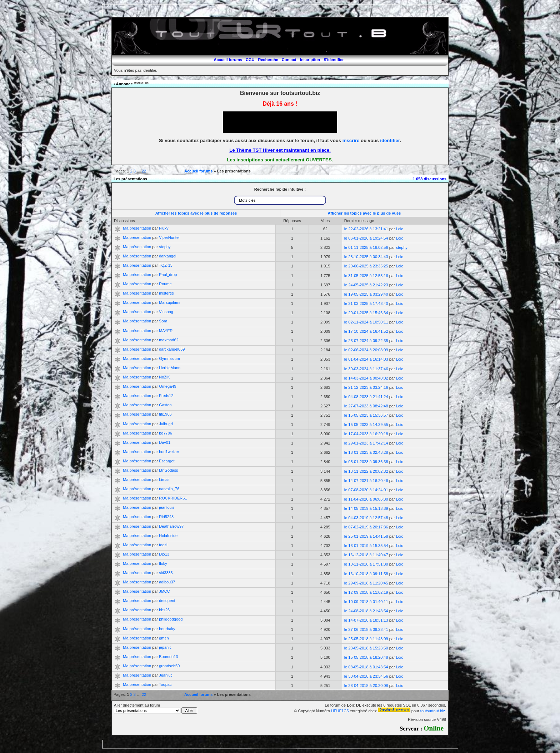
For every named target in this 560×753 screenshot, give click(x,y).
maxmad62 (169, 340)
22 (144, 171)
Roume (165, 284)
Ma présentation (137, 228)
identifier (390, 140)
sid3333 (166, 573)
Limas (164, 480)
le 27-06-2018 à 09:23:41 (366, 629)
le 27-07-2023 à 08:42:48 (366, 406)
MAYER (166, 331)
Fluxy (164, 228)
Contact (289, 60)
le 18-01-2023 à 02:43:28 (366, 452)
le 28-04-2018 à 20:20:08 (366, 686)
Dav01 (165, 442)
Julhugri (166, 424)
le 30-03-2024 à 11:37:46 (366, 369)
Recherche (268, 60)
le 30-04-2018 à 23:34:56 (366, 676)
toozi (163, 545)
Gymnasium (169, 358)
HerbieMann (170, 368)
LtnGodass (168, 470)
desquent (167, 601)
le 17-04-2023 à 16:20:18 (366, 434)
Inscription (310, 60)
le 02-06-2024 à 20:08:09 (366, 350)
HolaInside (168, 536)
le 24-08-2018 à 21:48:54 (366, 611)
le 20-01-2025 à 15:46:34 (366, 313)
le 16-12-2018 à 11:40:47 (366, 555)
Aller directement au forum (156, 708)
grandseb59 (169, 666)
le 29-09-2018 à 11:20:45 (366, 583)
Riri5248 (166, 517)
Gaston (165, 405)
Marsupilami (169, 302)
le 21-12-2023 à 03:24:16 (366, 387)
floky (163, 563)
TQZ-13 (166, 265)
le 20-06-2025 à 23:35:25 (366, 266)
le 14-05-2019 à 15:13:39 (366, 508)
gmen (164, 638)
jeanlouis (167, 507)
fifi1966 (165, 414)
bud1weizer (169, 452)
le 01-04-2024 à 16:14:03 (366, 359)
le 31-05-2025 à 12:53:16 (366, 276)
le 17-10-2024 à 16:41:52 (366, 331)
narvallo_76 (169, 489)
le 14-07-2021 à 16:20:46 (366, 481)
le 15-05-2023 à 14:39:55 (366, 425)
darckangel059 (172, 349)
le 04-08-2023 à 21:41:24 (366, 397)
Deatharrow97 (171, 526)
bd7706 (166, 433)
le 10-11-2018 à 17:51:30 (366, 564)
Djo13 (164, 554)
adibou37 (167, 582)
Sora (163, 321)
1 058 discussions (430, 179)
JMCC (164, 591)
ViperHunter (169, 237)
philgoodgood (171, 619)
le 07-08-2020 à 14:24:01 (366, 490)
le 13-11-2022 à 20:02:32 (366, 471)
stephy (165, 247)
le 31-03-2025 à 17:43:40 (366, 303)
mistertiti (166, 293)
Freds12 (166, 396)
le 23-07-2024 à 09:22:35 (366, 341)
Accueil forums (228, 60)
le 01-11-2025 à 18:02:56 (366, 247)
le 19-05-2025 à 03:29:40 (366, 294)
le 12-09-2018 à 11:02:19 (366, 592)
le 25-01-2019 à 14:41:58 (366, 536)
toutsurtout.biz (433, 711)
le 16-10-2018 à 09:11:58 (366, 574)
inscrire (351, 140)
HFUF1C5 (340, 711)
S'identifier (334, 60)
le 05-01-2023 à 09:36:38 (366, 462)
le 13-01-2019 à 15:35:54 (366, 546)
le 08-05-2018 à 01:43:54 (366, 667)
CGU (250, 60)
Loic (400, 229)
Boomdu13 (168, 657)
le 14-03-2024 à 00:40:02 (366, 378)
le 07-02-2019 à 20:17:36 (366, 527)
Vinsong (166, 312)
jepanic (165, 647)
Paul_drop (168, 275)
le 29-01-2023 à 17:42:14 (366, 443)
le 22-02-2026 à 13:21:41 (366, 229)
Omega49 (167, 386)
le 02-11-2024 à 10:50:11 (366, 322)
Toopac (165, 684)
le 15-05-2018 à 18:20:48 (366, 657)
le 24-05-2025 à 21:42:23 (366, 285)
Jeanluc (166, 675)
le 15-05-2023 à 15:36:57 (366, 415)
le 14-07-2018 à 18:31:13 (366, 620)
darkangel (167, 256)
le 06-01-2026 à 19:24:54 (366, 238)
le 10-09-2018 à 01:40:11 (366, 602)
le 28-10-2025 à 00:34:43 (366, 257)
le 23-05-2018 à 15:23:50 (366, 648)
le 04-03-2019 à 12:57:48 (366, 518)
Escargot (167, 461)
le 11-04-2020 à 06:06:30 (366, 499)
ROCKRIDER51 (173, 498)
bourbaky (167, 629)
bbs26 (164, 610)
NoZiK (164, 377)
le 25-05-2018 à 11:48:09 (366, 639)
